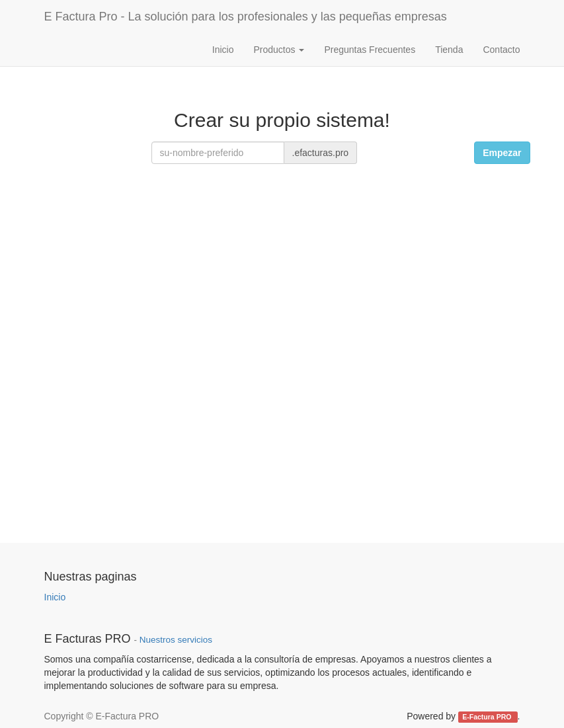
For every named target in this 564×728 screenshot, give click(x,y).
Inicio (55, 597)
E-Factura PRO (488, 717)
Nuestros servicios (176, 640)
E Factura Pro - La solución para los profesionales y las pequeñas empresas (246, 17)
